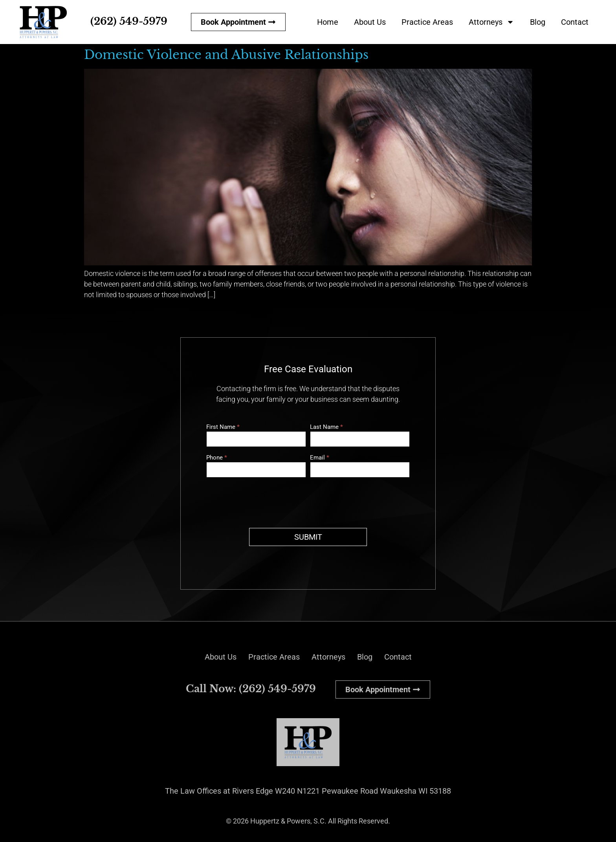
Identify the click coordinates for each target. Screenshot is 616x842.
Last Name (326, 427)
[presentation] (266, 501)
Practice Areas (427, 22)
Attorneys (491, 22)
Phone (217, 458)
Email (320, 458)
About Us (370, 22)
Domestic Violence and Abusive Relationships (226, 55)
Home (328, 22)
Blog (538, 22)
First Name (223, 427)
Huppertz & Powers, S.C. (288, 821)
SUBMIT (308, 537)
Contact (575, 22)
